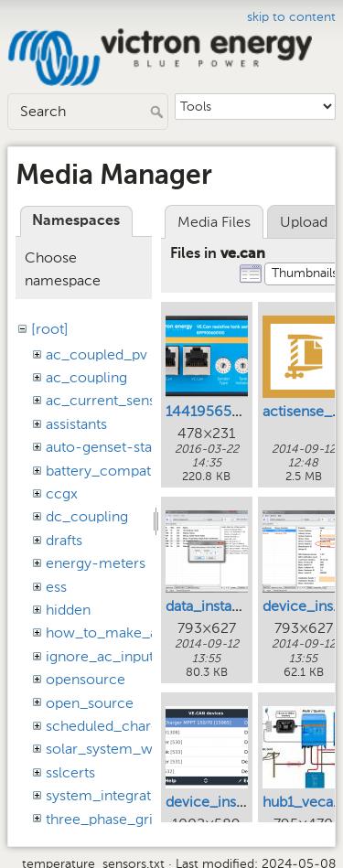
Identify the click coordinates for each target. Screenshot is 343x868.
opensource (86, 679)
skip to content (291, 17)
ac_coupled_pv (96, 354)
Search (159, 112)
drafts (64, 540)
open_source (90, 703)
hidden (68, 610)
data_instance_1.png (232, 606)
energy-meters (96, 563)
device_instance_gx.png (245, 802)
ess (56, 587)
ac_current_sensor (108, 400)
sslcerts (70, 772)
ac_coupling (86, 377)
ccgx (62, 493)
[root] (50, 329)
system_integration (109, 795)
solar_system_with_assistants (142, 749)
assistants (76, 424)
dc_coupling (87, 516)
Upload (304, 222)
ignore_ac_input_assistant (131, 656)
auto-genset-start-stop (122, 447)
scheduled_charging (113, 726)
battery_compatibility (116, 471)
